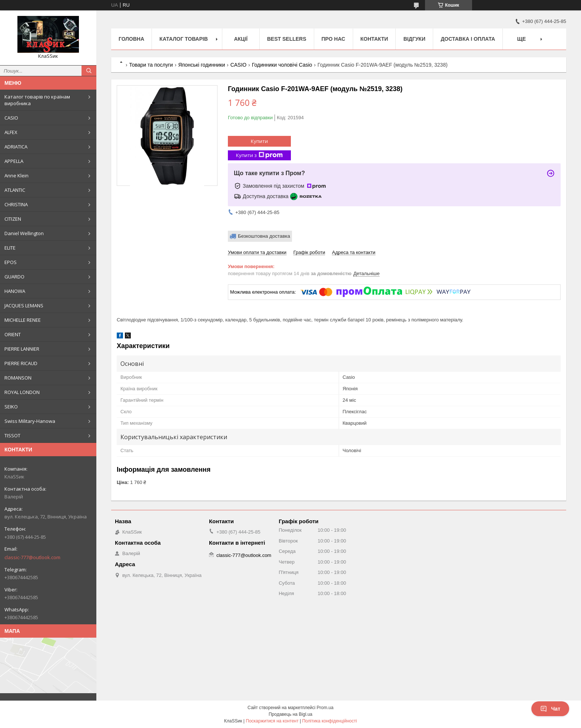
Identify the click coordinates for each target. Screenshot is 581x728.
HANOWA (15, 291)
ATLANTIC (15, 190)
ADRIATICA (16, 147)
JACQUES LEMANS (24, 305)
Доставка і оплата (468, 39)
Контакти (374, 39)
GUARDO (14, 277)
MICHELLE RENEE (23, 320)
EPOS (11, 262)
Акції (241, 39)
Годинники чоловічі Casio (282, 65)
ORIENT (13, 334)
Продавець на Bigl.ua (290, 714)
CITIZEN (13, 219)
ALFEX (11, 132)
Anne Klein (16, 176)
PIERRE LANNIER (22, 349)
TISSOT (12, 435)
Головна (131, 39)
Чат (550, 709)
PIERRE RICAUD (21, 363)
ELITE (10, 248)
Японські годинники (202, 65)
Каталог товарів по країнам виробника (37, 100)
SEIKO (11, 407)
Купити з (259, 155)
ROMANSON (18, 378)
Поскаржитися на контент (272, 721)
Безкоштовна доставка (264, 236)
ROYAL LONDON (22, 392)
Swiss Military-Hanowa (30, 421)
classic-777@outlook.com (32, 557)
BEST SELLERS (287, 39)
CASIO (11, 118)
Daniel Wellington (24, 233)
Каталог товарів (183, 39)
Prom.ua (325, 708)
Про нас (333, 39)
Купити (259, 141)
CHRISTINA (16, 204)
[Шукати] (89, 71)
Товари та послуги (151, 65)
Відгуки (414, 39)
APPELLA (14, 161)
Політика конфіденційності (329, 721)
